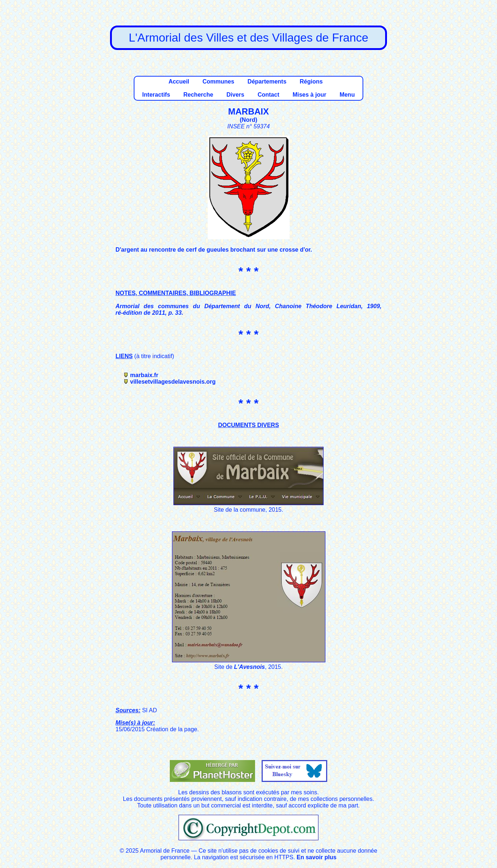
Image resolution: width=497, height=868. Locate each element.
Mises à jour (309, 95)
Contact (269, 95)
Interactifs (156, 95)
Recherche (198, 95)
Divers (236, 95)
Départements (267, 82)
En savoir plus (316, 857)
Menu (347, 95)
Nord (248, 120)
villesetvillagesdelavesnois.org (173, 382)
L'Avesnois (249, 667)
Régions (311, 82)
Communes (218, 82)
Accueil (179, 82)
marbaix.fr (144, 375)
